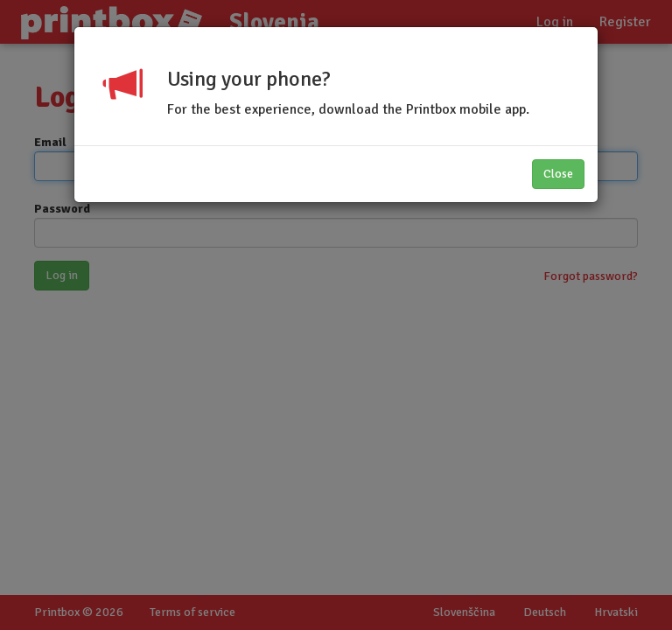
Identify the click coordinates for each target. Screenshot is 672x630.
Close (558, 174)
